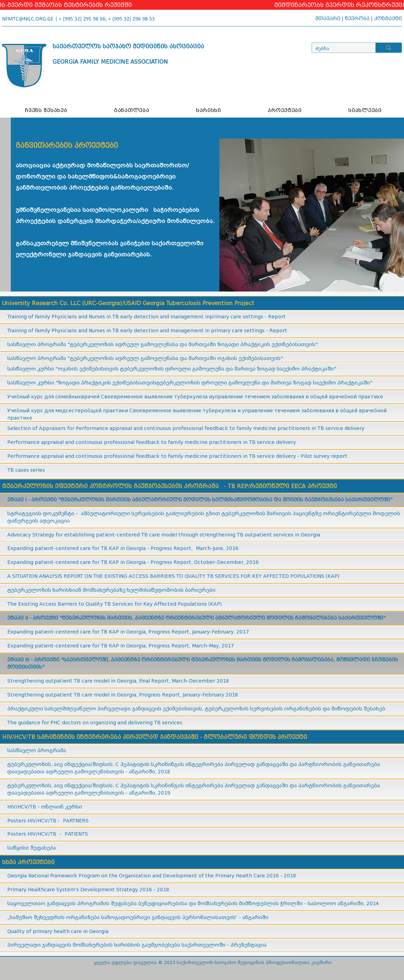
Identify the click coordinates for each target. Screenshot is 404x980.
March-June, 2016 (217, 548)
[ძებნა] (338, 49)
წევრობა (357, 19)
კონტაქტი (388, 19)
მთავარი (328, 19)
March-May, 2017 (212, 646)
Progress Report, (169, 632)
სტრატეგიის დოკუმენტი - (44, 514)
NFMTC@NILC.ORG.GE (28, 19)
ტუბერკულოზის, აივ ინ (39, 786)
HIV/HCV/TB (43, 821)
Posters (17, 834)
